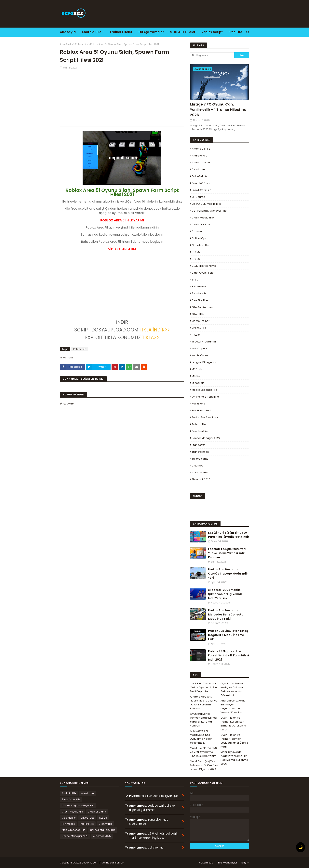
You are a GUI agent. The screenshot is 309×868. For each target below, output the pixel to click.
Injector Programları (205, 342)
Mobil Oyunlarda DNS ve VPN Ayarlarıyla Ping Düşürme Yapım (203, 752)
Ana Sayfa (66, 44)
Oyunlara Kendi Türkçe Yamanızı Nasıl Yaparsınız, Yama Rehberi (204, 720)
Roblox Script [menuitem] (212, 32)
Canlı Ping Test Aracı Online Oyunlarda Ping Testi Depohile (204, 687)
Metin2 (196, 376)
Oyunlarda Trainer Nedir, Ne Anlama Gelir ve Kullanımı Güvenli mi (232, 689)
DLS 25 (196, 252)
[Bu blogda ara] (212, 55)
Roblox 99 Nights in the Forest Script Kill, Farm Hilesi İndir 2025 (228, 655)
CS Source (198, 197)
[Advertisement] (122, 97)
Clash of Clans (201, 224)
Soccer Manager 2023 (75, 836)
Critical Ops (199, 238)
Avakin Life (198, 169)
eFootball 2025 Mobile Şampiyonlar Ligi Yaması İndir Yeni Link (226, 594)
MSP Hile (197, 369)
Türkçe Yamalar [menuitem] (151, 32)
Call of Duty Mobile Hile (206, 204)
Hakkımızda (206, 863)
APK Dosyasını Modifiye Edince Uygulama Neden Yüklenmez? (201, 737)
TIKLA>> (150, 337)
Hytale (196, 335)
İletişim (245, 863)
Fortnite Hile (199, 293)
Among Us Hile (201, 149)
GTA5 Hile (198, 314)
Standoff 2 (198, 445)
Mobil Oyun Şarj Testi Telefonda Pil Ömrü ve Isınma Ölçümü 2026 (204, 765)
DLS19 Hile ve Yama (204, 266)
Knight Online (200, 355)
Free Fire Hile (200, 300)
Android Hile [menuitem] (91, 32)
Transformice (200, 452)
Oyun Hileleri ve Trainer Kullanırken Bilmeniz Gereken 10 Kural (233, 724)
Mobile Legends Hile (205, 390)
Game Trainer (201, 321)
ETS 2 (195, 280)
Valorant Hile (200, 472)
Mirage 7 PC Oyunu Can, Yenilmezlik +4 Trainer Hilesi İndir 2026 (219, 110)
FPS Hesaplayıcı (228, 863)
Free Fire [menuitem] (235, 32)
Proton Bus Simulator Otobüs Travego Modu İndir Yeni (228, 574)
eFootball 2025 (201, 479)
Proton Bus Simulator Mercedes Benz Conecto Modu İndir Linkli (226, 614)
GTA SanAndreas (203, 307)
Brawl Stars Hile (202, 190)
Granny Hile (199, 328)
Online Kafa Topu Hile (205, 397)
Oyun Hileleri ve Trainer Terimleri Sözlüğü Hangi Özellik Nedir (234, 741)
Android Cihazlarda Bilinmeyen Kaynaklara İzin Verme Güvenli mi (233, 707)
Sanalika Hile (200, 431)
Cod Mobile (69, 818)
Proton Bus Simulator (205, 417)
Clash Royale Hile (203, 218)
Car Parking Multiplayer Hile (209, 211)
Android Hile (200, 156)
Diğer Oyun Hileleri (203, 273)
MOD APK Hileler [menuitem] (183, 32)
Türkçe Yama (200, 459)
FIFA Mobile (199, 286)
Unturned (198, 466)
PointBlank (198, 404)
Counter (197, 231)
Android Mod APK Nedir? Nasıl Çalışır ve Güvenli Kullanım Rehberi (204, 703)
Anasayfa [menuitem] (68, 32)
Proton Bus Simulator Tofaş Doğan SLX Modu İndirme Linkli (228, 635)
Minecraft (198, 383)
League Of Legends (204, 362)
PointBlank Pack (202, 410)
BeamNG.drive (201, 183)
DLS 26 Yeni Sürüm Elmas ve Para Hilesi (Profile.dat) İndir (229, 535)
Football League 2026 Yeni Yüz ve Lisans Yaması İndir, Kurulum (227, 553)
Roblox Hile (81, 44)
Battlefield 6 (199, 176)
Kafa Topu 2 (199, 348)
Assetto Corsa (201, 162)
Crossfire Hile (200, 245)
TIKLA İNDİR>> (155, 330)
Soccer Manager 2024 (206, 438)
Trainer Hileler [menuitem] (121, 32)
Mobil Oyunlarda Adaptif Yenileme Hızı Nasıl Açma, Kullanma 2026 (234, 758)
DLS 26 (196, 259)
